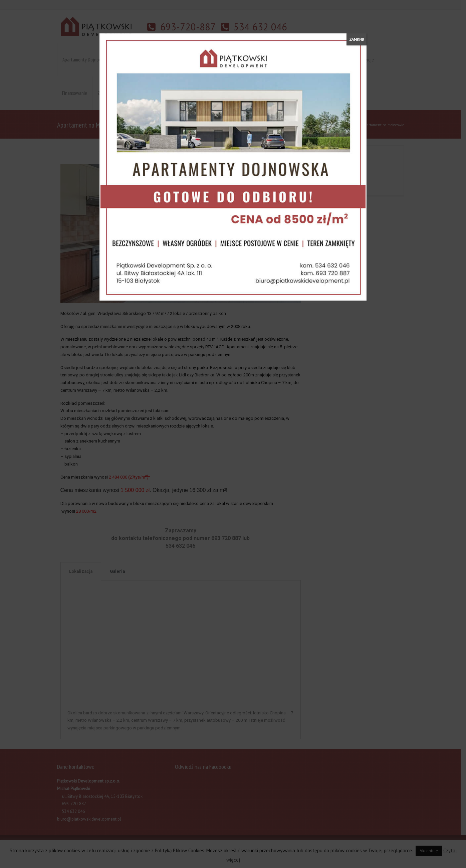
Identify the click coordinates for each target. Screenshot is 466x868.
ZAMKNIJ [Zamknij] (357, 39)
